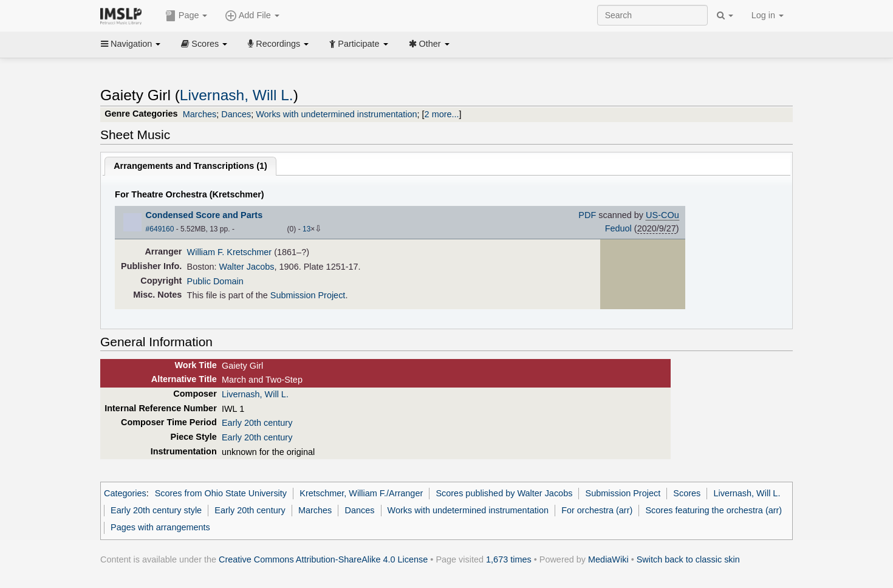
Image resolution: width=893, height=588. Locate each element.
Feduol (618, 228)
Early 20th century (257, 423)
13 (306, 229)
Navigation (131, 44)
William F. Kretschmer (230, 252)
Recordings (278, 44)
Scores (204, 44)
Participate (358, 44)
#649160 (160, 229)
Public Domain (215, 281)
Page (186, 16)
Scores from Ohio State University (221, 493)
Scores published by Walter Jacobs (504, 493)
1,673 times (509, 559)
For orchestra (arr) (597, 510)
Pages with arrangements (160, 527)
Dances (236, 114)
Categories (125, 493)
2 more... (442, 114)
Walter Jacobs (247, 267)
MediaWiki (608, 559)
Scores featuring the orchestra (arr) (713, 510)
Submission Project (308, 295)
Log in (768, 15)
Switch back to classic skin (688, 559)
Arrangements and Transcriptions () (190, 166)
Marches (200, 114)
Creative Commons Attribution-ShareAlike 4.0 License (323, 559)
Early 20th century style (156, 510)
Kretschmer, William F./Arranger (361, 493)
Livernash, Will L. (237, 95)
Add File (252, 16)
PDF (587, 215)
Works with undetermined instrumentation (336, 114)
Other (429, 44)
